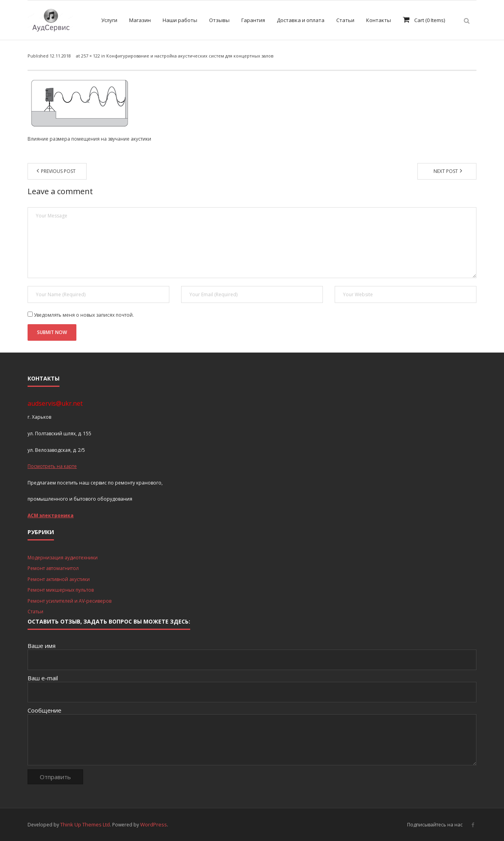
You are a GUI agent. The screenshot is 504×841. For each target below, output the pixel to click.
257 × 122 (91, 56)
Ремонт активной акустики (59, 579)
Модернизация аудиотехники (63, 558)
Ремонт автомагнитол (53, 568)
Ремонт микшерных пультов (61, 590)
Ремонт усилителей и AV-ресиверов (69, 601)
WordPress (154, 824)
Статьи (35, 612)
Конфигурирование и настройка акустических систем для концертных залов (190, 56)
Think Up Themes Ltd (85, 824)
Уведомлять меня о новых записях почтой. (84, 315)
